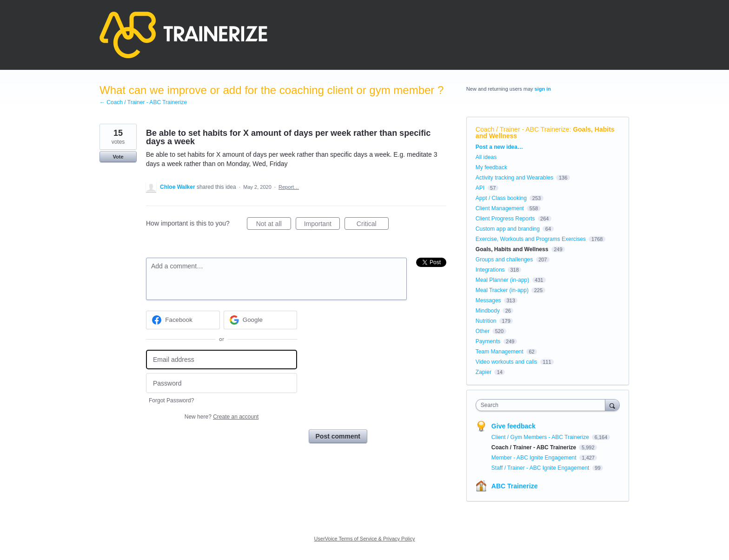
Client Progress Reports (505, 219)
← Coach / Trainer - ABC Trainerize (143, 102)
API (480, 188)
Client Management (500, 208)
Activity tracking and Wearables (514, 178)
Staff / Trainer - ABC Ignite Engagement (541, 468)
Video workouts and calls (507, 362)
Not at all (274, 225)
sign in (543, 89)
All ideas (486, 157)
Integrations (490, 270)
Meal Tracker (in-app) (502, 290)
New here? (222, 417)
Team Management (500, 352)
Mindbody (488, 311)
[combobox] (543, 405)
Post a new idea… (499, 147)
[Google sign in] (261, 320)
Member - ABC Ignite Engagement (535, 458)
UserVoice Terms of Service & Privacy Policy (365, 539)
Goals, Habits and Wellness (512, 249)
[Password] (222, 383)
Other (483, 331)
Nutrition (486, 321)
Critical (373, 225)
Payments (488, 341)
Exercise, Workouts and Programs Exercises (531, 239)
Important (322, 225)
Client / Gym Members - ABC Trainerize (541, 437)
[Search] (612, 405)
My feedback (491, 167)
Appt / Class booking (501, 198)
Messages (488, 300)
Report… (289, 187)
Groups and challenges (504, 260)
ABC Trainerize (515, 486)
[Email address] (222, 360)
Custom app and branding (508, 229)
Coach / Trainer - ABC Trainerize (523, 129)
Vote (118, 157)
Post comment (338, 436)
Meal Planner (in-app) (502, 280)
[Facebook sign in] (183, 320)
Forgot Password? (171, 400)
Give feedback (514, 426)
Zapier (484, 372)
